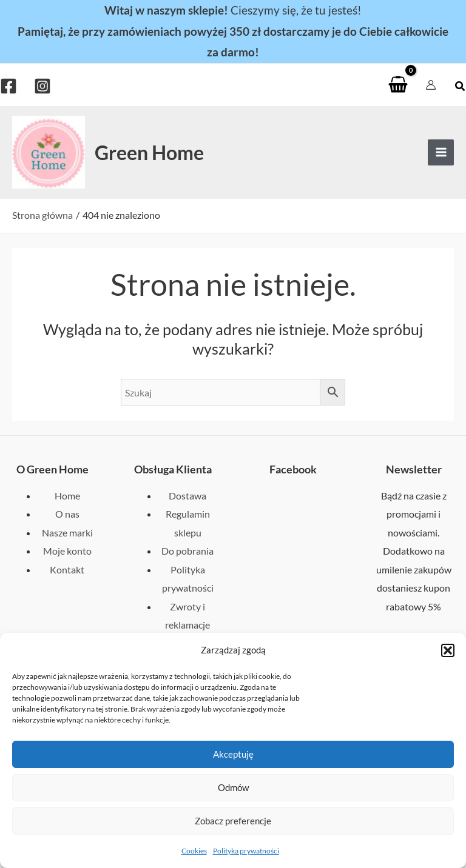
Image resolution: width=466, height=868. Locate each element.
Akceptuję (233, 754)
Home (67, 496)
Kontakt (67, 569)
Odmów (233, 787)
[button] (448, 650)
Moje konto (67, 551)
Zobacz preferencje (233, 821)
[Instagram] (42, 86)
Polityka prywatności (246, 851)
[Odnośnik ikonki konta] (431, 85)
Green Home (149, 152)
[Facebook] (8, 86)
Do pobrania (187, 551)
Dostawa (187, 496)
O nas (67, 514)
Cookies (194, 851)
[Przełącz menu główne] (441, 152)
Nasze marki (67, 532)
